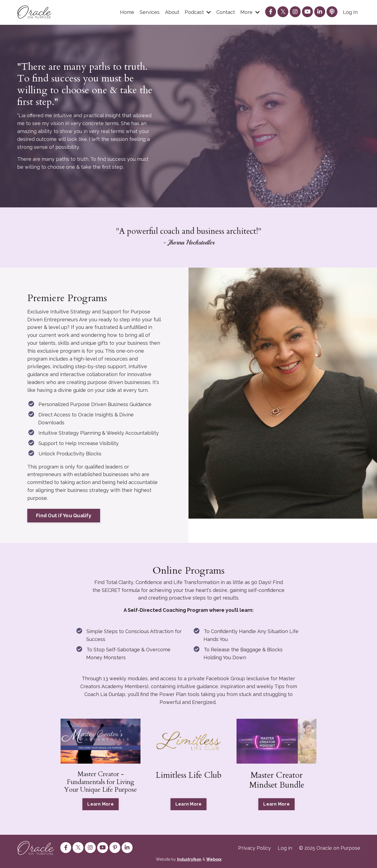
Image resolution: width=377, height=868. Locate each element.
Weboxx (214, 859)
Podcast (198, 12)
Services (150, 12)
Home (127, 12)
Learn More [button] (101, 804)
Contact (226, 12)
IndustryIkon (189, 859)
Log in (285, 848)
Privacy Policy (255, 848)
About (172, 12)
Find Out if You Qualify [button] (64, 515)
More (250, 12)
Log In (350, 12)
